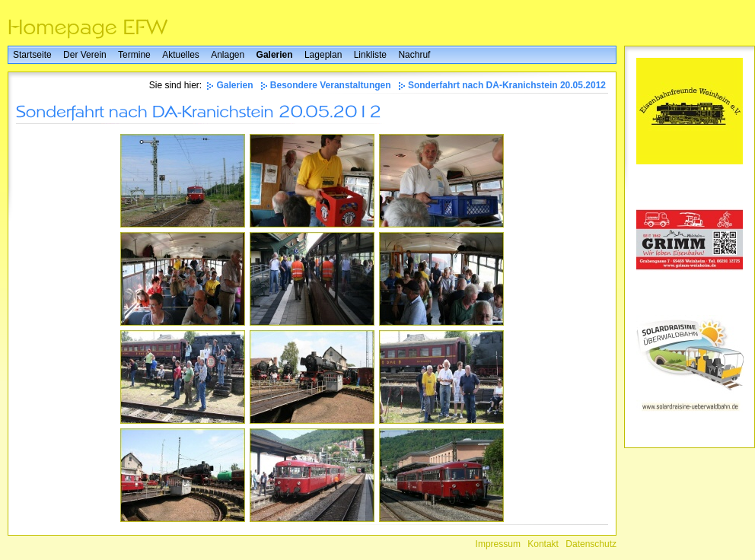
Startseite (32, 55)
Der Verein (85, 55)
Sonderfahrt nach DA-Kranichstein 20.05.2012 (507, 85)
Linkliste (370, 55)
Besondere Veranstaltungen (331, 85)
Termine (134, 55)
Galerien (275, 55)
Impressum (498, 544)
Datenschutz (591, 544)
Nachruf (414, 55)
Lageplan (323, 55)
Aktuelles (181, 55)
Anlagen (228, 55)
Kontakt (543, 544)
